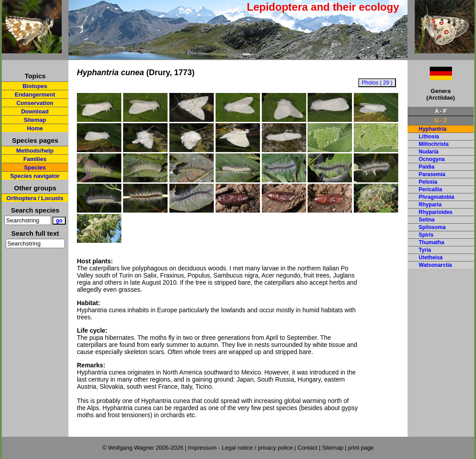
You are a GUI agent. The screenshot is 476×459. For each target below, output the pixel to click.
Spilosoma (432, 227)
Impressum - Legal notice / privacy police (241, 448)
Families (35, 159)
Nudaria (429, 152)
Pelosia (428, 182)
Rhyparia (430, 205)
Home (35, 128)
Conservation (35, 103)
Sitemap (35, 120)
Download (35, 111)
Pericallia (430, 189)
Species (35, 167)
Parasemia (432, 174)
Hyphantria (433, 129)
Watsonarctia (435, 265)
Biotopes (35, 86)
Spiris (426, 235)
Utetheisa (431, 258)
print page (361, 448)
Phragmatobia (436, 197)
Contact (307, 448)
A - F (440, 111)
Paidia (426, 167)
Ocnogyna (432, 159)
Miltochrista (434, 144)
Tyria (425, 250)
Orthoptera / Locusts (35, 198)
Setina (427, 220)
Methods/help (35, 151)
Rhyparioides (436, 212)
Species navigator (35, 176)
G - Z (441, 121)
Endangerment (35, 95)
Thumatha (431, 242)
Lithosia (429, 137)
